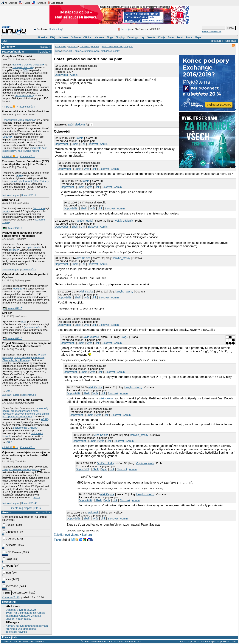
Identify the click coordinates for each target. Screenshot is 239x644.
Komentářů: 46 (29, 503)
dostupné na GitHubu (25, 428)
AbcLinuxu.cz (9, 3)
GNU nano (39, 208)
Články (87, 37)
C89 (25, 70)
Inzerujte (126, 29)
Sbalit (75, 144)
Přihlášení (215, 41)
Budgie (8, 525)
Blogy (110, 37)
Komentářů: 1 (27, 447)
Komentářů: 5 (29, 195)
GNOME (9, 545)
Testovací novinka (16, 632)
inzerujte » (44, 52)
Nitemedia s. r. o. (104, 641)
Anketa (7, 512)
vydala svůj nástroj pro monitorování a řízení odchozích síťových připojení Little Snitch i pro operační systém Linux (26, 412)
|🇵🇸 (4, 228)
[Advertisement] (97, 114)
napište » (45, 47)
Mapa (198, 37)
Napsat (28, 508)
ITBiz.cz (25, 3)
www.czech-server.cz (34, 641)
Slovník (151, 37)
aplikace (13, 250)
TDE (7, 573)
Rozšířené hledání (212, 32)
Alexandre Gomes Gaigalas (27, 65)
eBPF (44, 419)
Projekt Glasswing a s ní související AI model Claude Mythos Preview (26, 345)
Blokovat (93, 144)
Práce (189, 37)
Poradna (43, 37)
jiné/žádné (10, 586)
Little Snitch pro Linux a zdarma (22, 400)
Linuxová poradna (89, 46)
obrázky (79, 51)
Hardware (63, 37)
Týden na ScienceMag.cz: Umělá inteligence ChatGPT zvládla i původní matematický (25, 616)
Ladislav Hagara (11, 195)
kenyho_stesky (121, 258)
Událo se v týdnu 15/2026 (21, 610)
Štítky (58, 51)
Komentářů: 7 (29, 270)
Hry (142, 37)
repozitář (17, 289)
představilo (34, 247)
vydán (6, 211)
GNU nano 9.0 (11, 200)
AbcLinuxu (13, 606)
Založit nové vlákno (67, 536)
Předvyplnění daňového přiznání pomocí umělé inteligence (23, 234)
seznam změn (33, 327)
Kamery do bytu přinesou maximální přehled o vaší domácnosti (27, 627)
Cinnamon (10, 532)
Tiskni (58, 541)
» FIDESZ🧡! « (10, 107)
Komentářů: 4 (27, 107)
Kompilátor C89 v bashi (17, 56)
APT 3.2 (7, 313)
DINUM (7, 137)
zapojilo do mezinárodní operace (21, 469)
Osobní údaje (228, 641)
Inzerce (195, 641)
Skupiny (120, 37)
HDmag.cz (39, 3)
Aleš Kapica (83, 258)
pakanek (93, 514)
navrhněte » (43, 512)
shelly (116, 51)
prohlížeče (106, 51)
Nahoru (87, 536)
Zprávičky (8, 47)
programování (92, 51)
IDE (71, 51)
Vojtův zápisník (124, 221)
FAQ (53, 37)
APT (23, 322)
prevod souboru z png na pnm (117, 46)
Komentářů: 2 (27, 156)
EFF (19, 175)
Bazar (171, 37)
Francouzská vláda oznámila (19, 120)
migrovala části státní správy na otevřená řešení (25, 149)
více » (9, 391)
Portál (180, 37)
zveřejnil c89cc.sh (23, 67)
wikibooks (105, 400)
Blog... (125, 339)
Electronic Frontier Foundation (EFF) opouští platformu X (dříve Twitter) (25, 163)
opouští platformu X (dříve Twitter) (29, 181)
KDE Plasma (12, 552)
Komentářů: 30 (11, 597)
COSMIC (10, 539)
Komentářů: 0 (15, 228)
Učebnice (99, 37)
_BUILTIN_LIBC (24, 95)
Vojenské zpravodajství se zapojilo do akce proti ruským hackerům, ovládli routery (26, 455)
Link (83, 144)
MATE (8, 566)
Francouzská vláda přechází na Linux (26, 111)
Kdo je (161, 37)
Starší (38, 508)
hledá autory (56, 29)
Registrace (230, 41)
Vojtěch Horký (85, 221)
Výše (86, 169)
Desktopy (132, 37)
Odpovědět (61, 75)
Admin (74, 75)
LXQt (7, 559)
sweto (80, 138)
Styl (5, 41)
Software (76, 37)
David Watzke (91, 339)
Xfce (7, 579)
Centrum (16, 508)
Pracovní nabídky (13, 52)
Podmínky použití (210, 641)
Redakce (185, 641)
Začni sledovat (76, 125)
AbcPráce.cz (55, 3)
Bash (65, 51)
